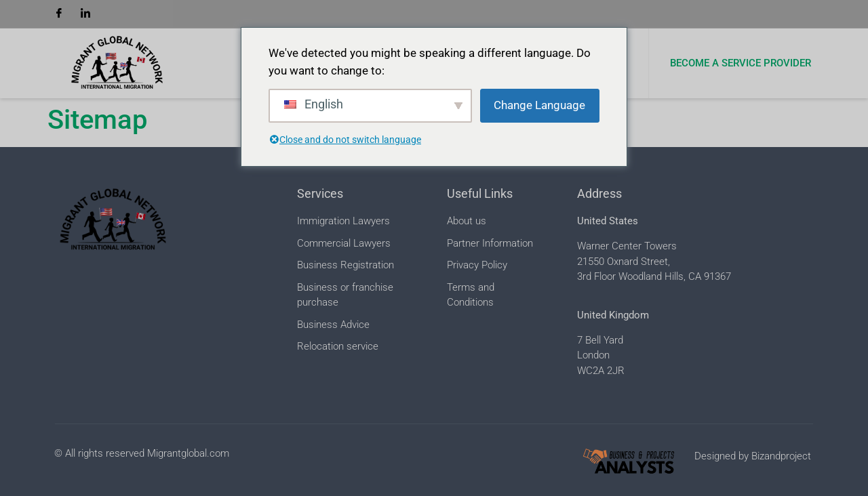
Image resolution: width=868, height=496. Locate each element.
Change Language (539, 105)
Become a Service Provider (741, 63)
